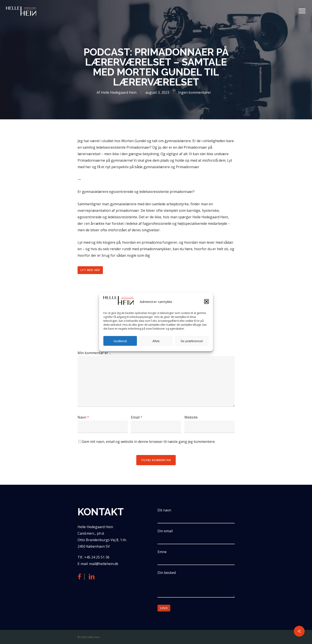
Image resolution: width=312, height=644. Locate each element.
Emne (196, 557)
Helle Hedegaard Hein (119, 92)
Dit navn (196, 516)
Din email (196, 536)
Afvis (156, 341)
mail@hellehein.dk (104, 564)
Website (191, 417)
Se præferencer (192, 341)
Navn (83, 417)
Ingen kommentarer (195, 92)
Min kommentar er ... (94, 353)
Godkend (120, 341)
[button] (206, 301)
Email (137, 417)
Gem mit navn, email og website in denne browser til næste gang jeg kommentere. (149, 442)
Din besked (196, 585)
